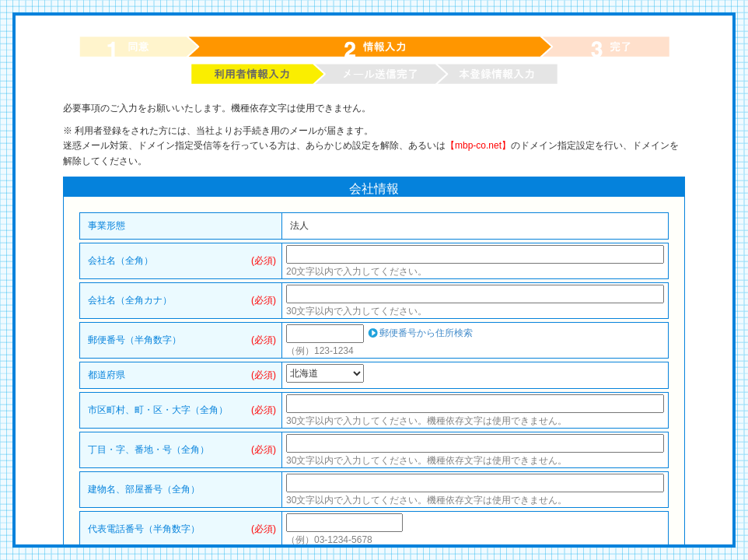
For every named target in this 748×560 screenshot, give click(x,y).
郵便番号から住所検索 (426, 333)
